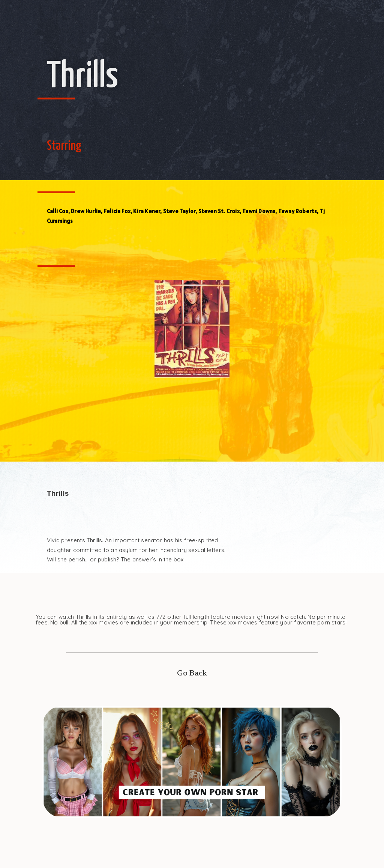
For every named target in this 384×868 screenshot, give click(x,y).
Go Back (192, 673)
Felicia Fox (117, 211)
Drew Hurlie (86, 211)
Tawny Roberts (298, 211)
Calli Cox (58, 211)
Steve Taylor (179, 211)
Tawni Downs (259, 211)
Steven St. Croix (219, 211)
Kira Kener (147, 211)
